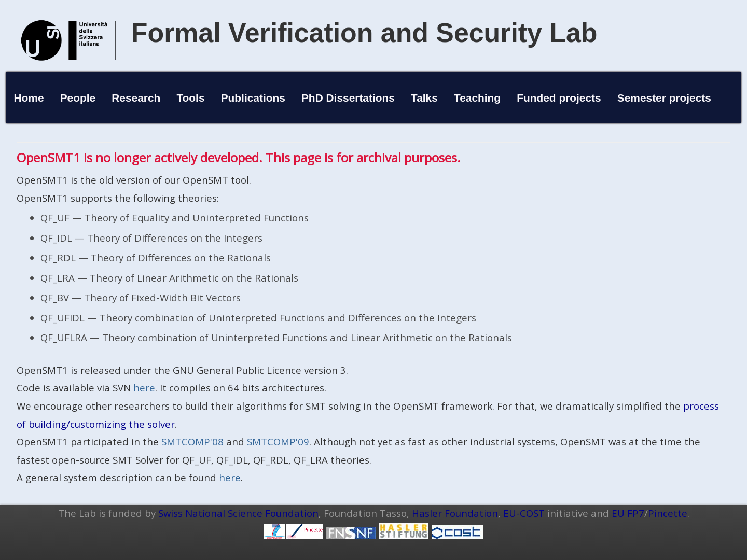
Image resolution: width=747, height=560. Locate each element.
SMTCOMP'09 (278, 442)
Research (136, 98)
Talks (424, 98)
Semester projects (664, 98)
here (144, 388)
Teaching (477, 98)
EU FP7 (628, 513)
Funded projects (559, 98)
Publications (253, 98)
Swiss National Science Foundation (238, 513)
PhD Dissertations (348, 98)
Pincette (668, 513)
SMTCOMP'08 (192, 442)
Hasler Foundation (455, 513)
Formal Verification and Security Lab (364, 33)
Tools (190, 98)
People (78, 98)
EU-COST (524, 513)
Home (29, 98)
